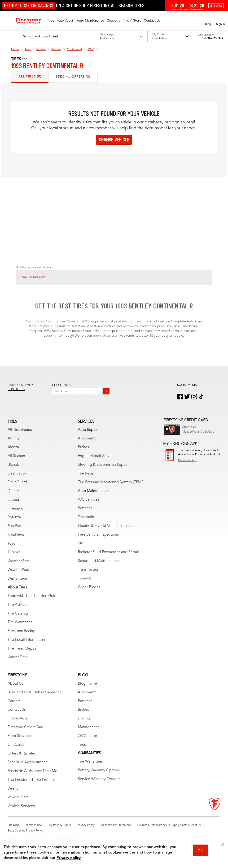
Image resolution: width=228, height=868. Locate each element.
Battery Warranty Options (99, 770)
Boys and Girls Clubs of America (34, 692)
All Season (16, 456)
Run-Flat (14, 526)
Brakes (83, 447)
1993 (91, 50)
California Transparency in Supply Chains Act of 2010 (171, 825)
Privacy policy (69, 858)
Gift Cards (16, 745)
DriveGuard (17, 482)
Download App (188, 461)
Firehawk (15, 509)
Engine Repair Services (97, 456)
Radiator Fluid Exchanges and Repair (108, 552)
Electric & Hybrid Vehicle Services (106, 526)
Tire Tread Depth (22, 649)
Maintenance (89, 727)
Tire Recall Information (26, 640)
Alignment (87, 439)
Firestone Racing (22, 631)
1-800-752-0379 (213, 39)
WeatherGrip (18, 561)
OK (200, 850)
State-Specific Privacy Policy (25, 831)
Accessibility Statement (116, 825)
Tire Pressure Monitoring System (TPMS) (111, 482)
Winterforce (17, 579)
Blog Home (87, 684)
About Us (15, 684)
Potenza (14, 517)
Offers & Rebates (22, 754)
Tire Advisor (18, 605)
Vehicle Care (18, 797)
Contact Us (17, 710)
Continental (74, 50)
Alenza (13, 447)
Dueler (13, 491)
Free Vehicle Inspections (98, 535)
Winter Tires (18, 657)
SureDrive (16, 535)
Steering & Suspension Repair (103, 465)
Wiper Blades (89, 587)
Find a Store (18, 719)
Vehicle (41, 50)
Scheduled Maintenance (98, 561)
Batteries (85, 508)
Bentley (56, 50)
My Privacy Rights (60, 825)
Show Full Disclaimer (33, 277)
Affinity (14, 439)
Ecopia (13, 500)
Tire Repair (87, 474)
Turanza (14, 552)
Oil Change (87, 736)
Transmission (89, 570)
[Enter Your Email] (77, 391)
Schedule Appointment (27, 762)
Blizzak (13, 465)
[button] (51, 21)
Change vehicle (114, 140)
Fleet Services (19, 736)
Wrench (14, 789)
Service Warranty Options (99, 779)
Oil (80, 543)
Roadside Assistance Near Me (32, 771)
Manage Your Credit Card (198, 432)
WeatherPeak (19, 570)
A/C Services (89, 500)
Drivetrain (86, 517)
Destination (17, 474)
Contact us (16, 389)
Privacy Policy (86, 825)
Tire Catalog (18, 614)
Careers (14, 701)
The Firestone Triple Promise (31, 780)
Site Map (13, 825)
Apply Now (189, 427)
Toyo (11, 544)
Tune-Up (85, 579)
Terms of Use (34, 825)
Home (15, 50)
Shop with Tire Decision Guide (33, 596)
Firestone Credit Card (26, 727)
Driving (84, 719)
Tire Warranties (20, 622)
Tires (28, 50)
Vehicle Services (21, 806)
